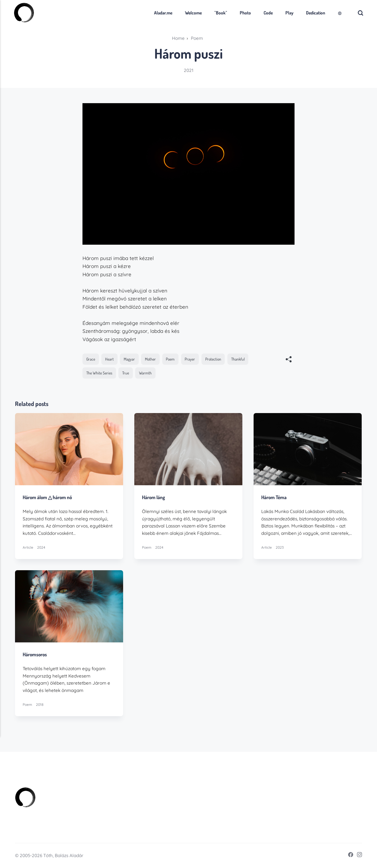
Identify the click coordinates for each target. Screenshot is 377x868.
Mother (151, 359)
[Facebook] (349, 856)
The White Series (99, 373)
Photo (244, 13)
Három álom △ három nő (48, 497)
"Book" (219, 13)
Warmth (146, 373)
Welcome (192, 13)
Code (267, 13)
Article (28, 547)
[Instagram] (358, 856)
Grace (91, 359)
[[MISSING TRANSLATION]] (288, 360)
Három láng (154, 497)
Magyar (130, 359)
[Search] (359, 13)
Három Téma (274, 497)
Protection (214, 359)
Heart (109, 359)
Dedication (314, 13)
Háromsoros (35, 654)
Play (288, 13)
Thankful (239, 359)
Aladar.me (162, 13)
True (126, 373)
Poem (171, 359)
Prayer (190, 359)
